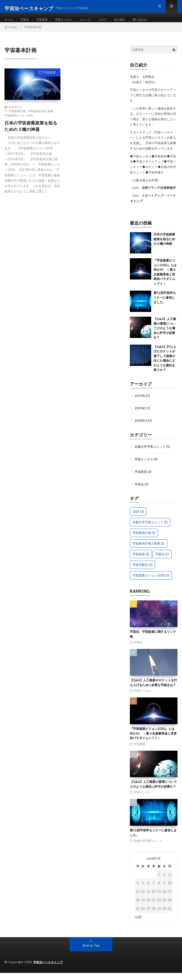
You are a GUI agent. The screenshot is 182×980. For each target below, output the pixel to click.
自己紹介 (132, 24)
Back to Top (91, 953)
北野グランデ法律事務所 (158, 196)
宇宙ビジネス (70, 24)
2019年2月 (143, 404)
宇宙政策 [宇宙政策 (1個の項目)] (141, 561)
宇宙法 (27, 24)
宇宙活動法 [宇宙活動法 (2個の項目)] (142, 572)
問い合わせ (154, 24)
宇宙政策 (46, 24)
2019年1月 (143, 416)
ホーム (9, 24)
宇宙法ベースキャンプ (49, 969)
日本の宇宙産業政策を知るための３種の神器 (31, 135)
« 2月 (138, 924)
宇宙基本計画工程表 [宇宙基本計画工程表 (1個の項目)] (149, 551)
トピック (94, 24)
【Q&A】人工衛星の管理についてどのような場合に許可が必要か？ (165, 337)
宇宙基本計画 (17, 120)
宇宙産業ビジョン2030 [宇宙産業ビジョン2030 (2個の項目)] (151, 583)
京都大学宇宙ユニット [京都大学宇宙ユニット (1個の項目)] (150, 529)
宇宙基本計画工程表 (41, 120)
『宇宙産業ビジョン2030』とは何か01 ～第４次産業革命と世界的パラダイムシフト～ (153, 741)
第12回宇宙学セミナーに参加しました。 (165, 306)
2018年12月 (144, 429)
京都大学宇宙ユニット (151, 455)
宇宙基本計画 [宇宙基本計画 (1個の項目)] (144, 540)
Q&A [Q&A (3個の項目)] (138, 519)
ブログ (113, 24)
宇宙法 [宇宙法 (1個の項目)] (162, 561)
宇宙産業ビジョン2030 (19, 124)
